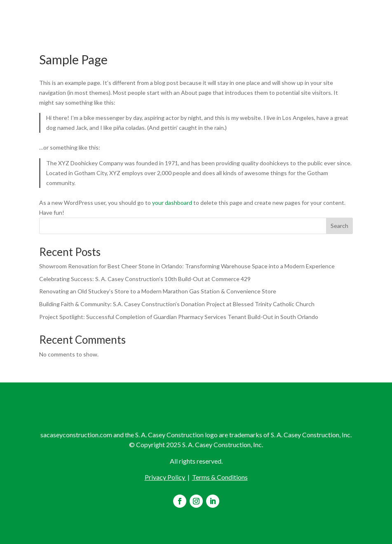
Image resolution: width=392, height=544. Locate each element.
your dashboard (172, 203)
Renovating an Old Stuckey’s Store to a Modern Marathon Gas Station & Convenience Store (158, 291)
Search (339, 226)
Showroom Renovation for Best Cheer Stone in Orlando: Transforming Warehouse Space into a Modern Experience (187, 266)
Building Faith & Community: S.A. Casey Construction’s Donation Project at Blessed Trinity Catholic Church (177, 304)
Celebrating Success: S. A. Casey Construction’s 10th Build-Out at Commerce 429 (145, 279)
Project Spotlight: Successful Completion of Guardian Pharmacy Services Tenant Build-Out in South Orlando (179, 317)
